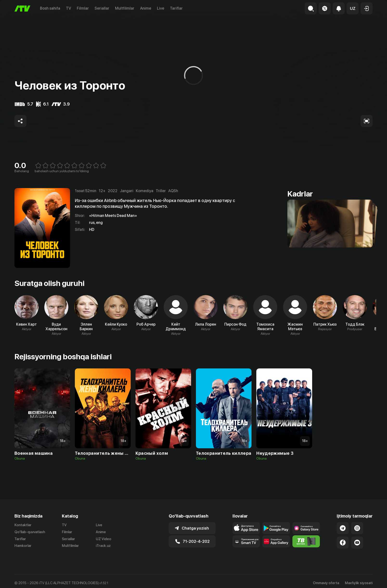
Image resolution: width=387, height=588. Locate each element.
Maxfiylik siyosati (359, 583)
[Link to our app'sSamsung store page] (306, 528)
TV (68, 8)
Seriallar (102, 8)
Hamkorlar (23, 546)
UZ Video (103, 539)
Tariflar (176, 8)
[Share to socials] (20, 121)
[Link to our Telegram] (343, 528)
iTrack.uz (103, 546)
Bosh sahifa (50, 8)
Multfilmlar (125, 8)
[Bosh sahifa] (22, 9)
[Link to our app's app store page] (246, 528)
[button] (353, 8)
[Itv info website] (306, 541)
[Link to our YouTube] (357, 543)
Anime (146, 8)
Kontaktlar (23, 525)
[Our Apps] (246, 541)
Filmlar (83, 8)
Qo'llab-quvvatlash (30, 532)
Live (161, 8)
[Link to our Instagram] (357, 528)
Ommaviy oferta (326, 583)
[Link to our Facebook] (343, 543)
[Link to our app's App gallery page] (276, 541)
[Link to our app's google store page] (276, 528)
